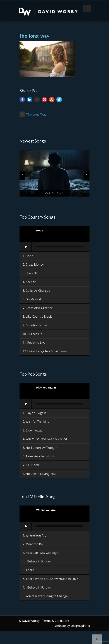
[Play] (26, 247)
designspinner (80, 626)
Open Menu (87, 9)
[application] (54, 247)
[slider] (59, 247)
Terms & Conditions (56, 621)
